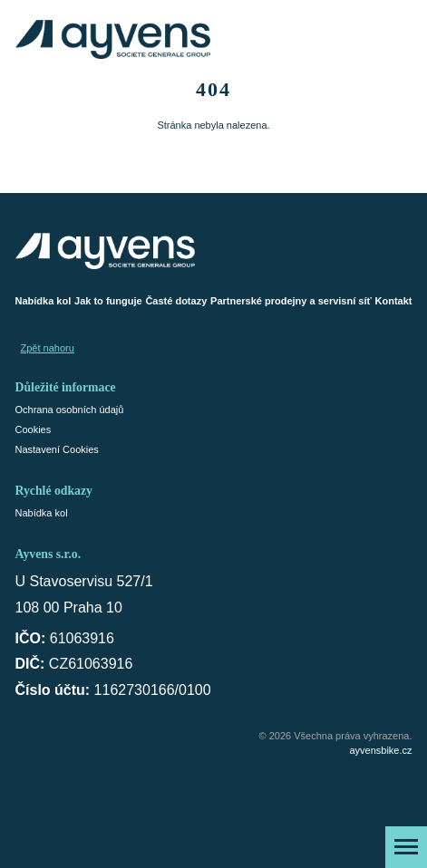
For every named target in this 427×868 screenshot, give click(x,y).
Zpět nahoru (48, 348)
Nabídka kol (44, 301)
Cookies (34, 429)
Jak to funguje (108, 301)
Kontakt (394, 301)
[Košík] (398, 39)
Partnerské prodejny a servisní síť (291, 301)
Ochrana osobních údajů (70, 410)
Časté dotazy (176, 301)
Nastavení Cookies (57, 449)
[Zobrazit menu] (406, 847)
